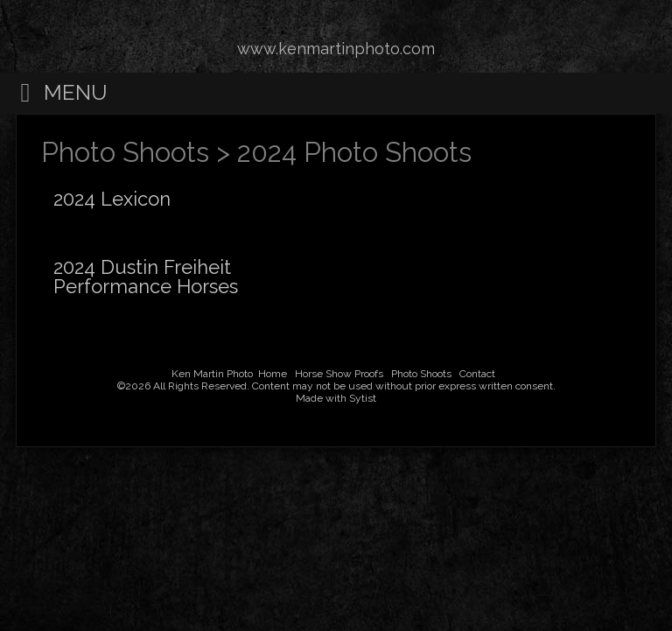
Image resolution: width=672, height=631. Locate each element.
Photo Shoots (125, 152)
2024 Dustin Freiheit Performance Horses (146, 277)
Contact (477, 374)
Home (273, 374)
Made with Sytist (336, 398)
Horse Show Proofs (339, 374)
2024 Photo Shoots (354, 152)
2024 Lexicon (112, 199)
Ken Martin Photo (212, 374)
